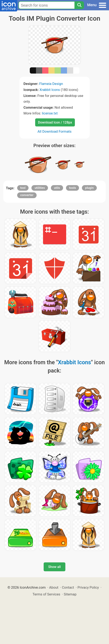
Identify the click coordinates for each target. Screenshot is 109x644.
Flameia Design (51, 84)
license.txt (50, 113)
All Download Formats (54, 131)
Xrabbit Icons (50, 90)
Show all (54, 567)
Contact (68, 587)
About (54, 587)
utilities (40, 188)
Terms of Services (46, 594)
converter (27, 195)
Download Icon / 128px (55, 122)
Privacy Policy (88, 587)
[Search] (79, 5)
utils (57, 188)
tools (72, 188)
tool (23, 188)
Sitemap (70, 594)
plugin (89, 188)
